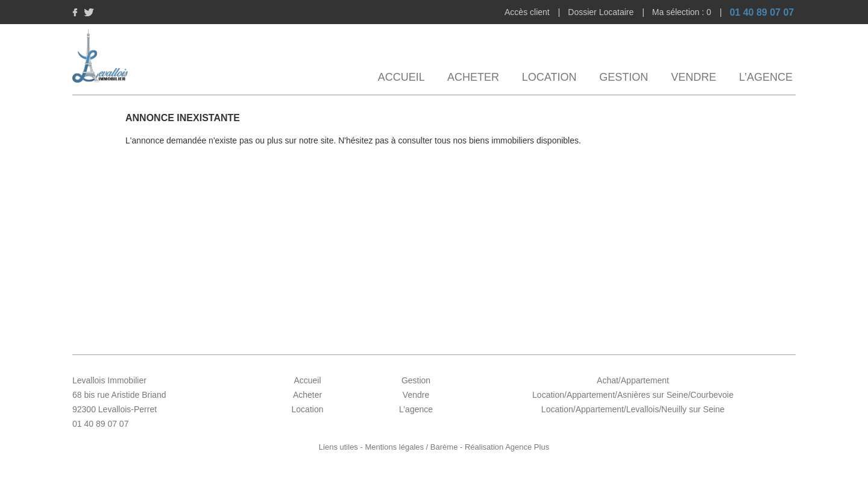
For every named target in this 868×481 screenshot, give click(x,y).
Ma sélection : (683, 12)
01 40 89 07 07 (762, 12)
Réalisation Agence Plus (507, 447)
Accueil (401, 77)
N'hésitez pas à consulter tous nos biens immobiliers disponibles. (460, 140)
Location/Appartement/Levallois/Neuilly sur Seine (633, 409)
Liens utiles (338, 447)
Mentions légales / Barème (411, 447)
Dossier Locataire (602, 12)
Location (549, 77)
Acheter (473, 77)
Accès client (528, 12)
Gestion (624, 77)
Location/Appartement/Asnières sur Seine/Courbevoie (633, 395)
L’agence (766, 77)
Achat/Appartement (633, 380)
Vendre (693, 77)
